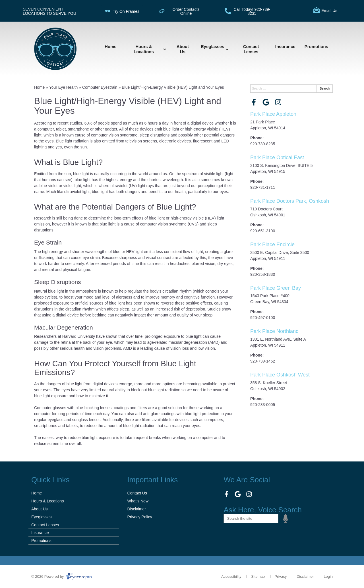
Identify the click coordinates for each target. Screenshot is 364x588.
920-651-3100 (263, 231)
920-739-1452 (263, 361)
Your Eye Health (64, 87)
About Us (183, 49)
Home (111, 46)
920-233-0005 (263, 405)
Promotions (316, 46)
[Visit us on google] (266, 102)
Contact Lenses (251, 49)
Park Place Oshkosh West (280, 375)
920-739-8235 (263, 144)
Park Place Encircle (272, 245)
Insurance (285, 46)
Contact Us (137, 493)
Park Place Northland (274, 331)
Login (328, 576)
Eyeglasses (213, 46)
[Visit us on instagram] (278, 102)
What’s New (138, 501)
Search (325, 88)
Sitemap (258, 576)
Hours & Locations (144, 49)
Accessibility (231, 576)
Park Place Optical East (277, 158)
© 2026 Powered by (62, 576)
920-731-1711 (263, 187)
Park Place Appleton (273, 114)
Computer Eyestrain (100, 87)
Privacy (281, 576)
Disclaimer (137, 509)
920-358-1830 (263, 274)
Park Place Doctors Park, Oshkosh (290, 201)
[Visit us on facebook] (254, 102)
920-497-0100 (263, 318)
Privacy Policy (140, 517)
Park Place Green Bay (276, 288)
